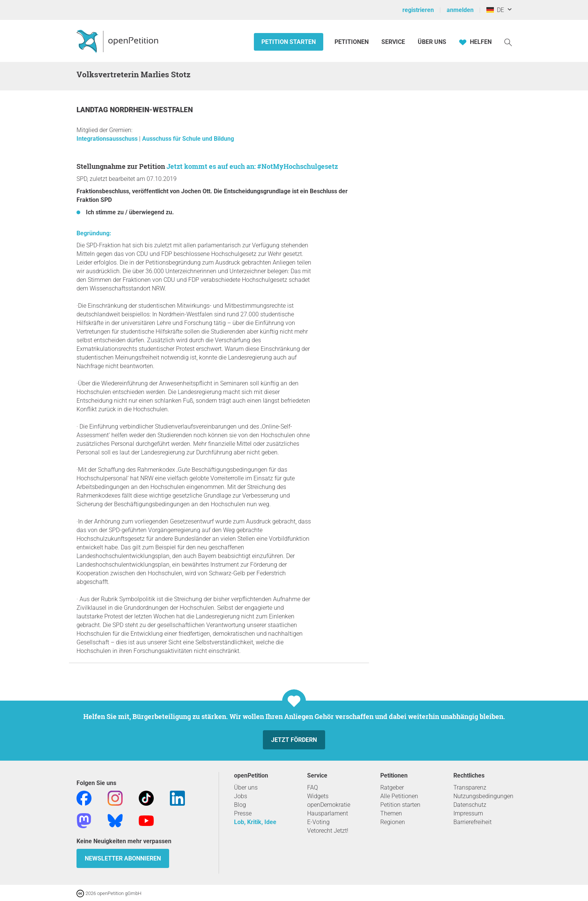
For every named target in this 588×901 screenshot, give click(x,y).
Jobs (241, 796)
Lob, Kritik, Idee (255, 822)
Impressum (468, 813)
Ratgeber (392, 787)
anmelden (460, 10)
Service (393, 42)
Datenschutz (470, 805)
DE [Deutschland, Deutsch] (495, 10)
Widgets (318, 796)
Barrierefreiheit (472, 822)
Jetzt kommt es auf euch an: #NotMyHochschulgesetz (252, 166)
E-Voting (318, 822)
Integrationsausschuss (108, 139)
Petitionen (352, 42)
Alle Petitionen (399, 796)
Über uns (246, 787)
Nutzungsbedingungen (483, 796)
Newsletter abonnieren (123, 858)
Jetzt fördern (294, 740)
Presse (243, 813)
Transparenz (470, 787)
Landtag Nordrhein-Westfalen (135, 110)
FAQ (313, 787)
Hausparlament (328, 813)
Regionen (393, 822)
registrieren (418, 10)
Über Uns (432, 42)
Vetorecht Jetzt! (328, 831)
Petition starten (289, 42)
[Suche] (508, 42)
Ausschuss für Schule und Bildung (188, 139)
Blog (240, 805)
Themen (391, 813)
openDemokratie (329, 805)
